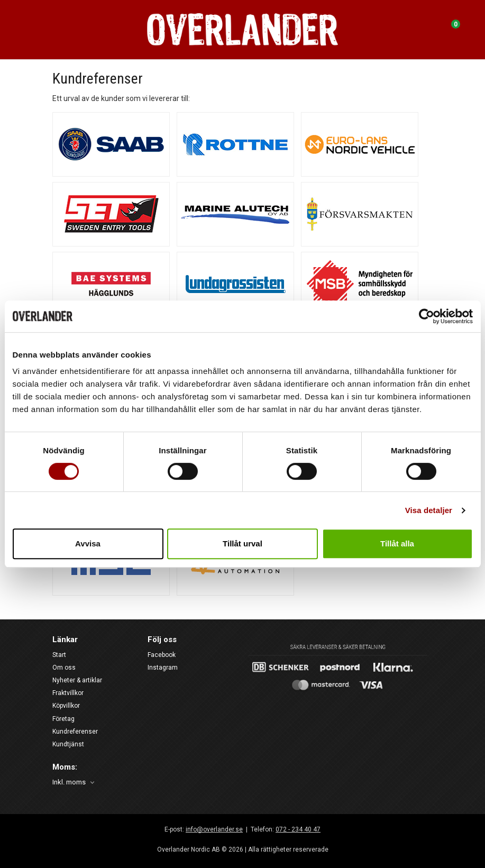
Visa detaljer (429, 510)
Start (59, 655)
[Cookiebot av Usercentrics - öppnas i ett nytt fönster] (427, 316)
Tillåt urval (242, 543)
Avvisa (88, 543)
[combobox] (74, 783)
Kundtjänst (68, 744)
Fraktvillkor (68, 693)
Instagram (163, 668)
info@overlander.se (214, 829)
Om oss (64, 668)
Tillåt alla (397, 543)
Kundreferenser (75, 732)
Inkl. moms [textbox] (69, 782)
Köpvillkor (66, 706)
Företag (63, 719)
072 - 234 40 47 (298, 829)
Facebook (162, 655)
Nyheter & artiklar (77, 680)
